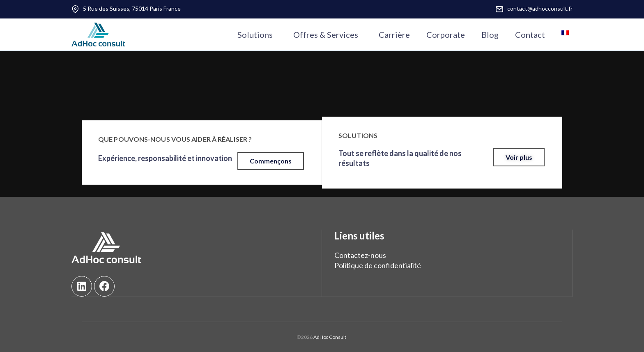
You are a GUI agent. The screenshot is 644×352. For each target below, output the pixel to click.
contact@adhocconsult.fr (540, 8)
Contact (530, 35)
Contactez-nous (360, 255)
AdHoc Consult (329, 337)
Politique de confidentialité (378, 266)
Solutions (255, 35)
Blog (490, 35)
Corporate (446, 35)
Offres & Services (326, 35)
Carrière (394, 35)
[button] (271, 161)
